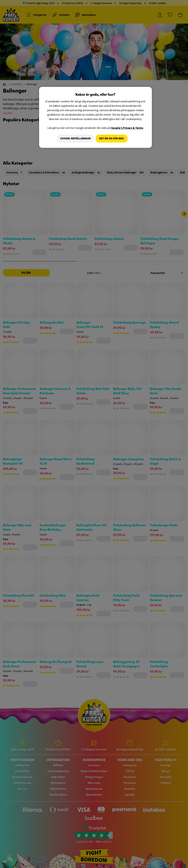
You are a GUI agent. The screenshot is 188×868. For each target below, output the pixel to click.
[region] (95, 118)
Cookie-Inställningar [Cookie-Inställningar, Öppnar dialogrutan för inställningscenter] (74, 139)
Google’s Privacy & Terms (127, 128)
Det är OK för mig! (112, 139)
